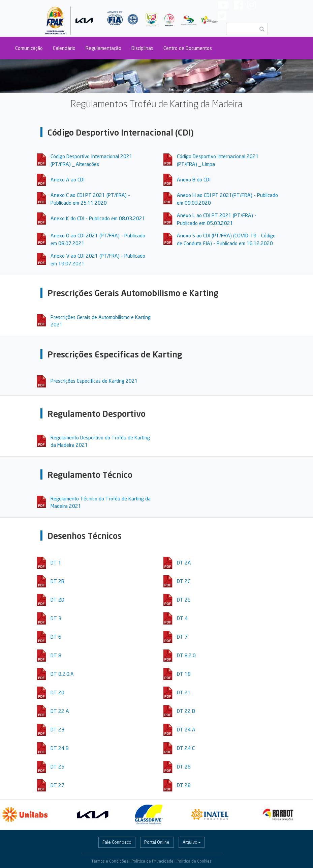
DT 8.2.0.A (62, 674)
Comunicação (29, 48)
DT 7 (182, 637)
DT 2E (184, 600)
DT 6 (56, 637)
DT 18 (184, 674)
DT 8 (56, 655)
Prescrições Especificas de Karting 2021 (94, 381)
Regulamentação (103, 48)
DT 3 (56, 618)
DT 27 (57, 785)
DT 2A (184, 562)
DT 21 (184, 692)
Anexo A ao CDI (68, 179)
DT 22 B (186, 711)
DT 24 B (60, 748)
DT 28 (184, 785)
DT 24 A (186, 729)
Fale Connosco (117, 842)
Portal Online (157, 842)
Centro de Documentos (188, 48)
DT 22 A (60, 711)
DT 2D (57, 600)
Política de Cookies (194, 861)
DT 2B (57, 581)
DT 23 (57, 729)
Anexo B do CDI (194, 179)
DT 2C (184, 581)
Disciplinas (142, 48)
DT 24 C (186, 748)
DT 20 (57, 692)
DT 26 (184, 766)
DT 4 (182, 618)
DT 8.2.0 (186, 655)
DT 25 (57, 766)
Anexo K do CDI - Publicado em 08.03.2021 (98, 218)
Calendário (64, 48)
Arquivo (190, 842)
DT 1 (56, 562)
